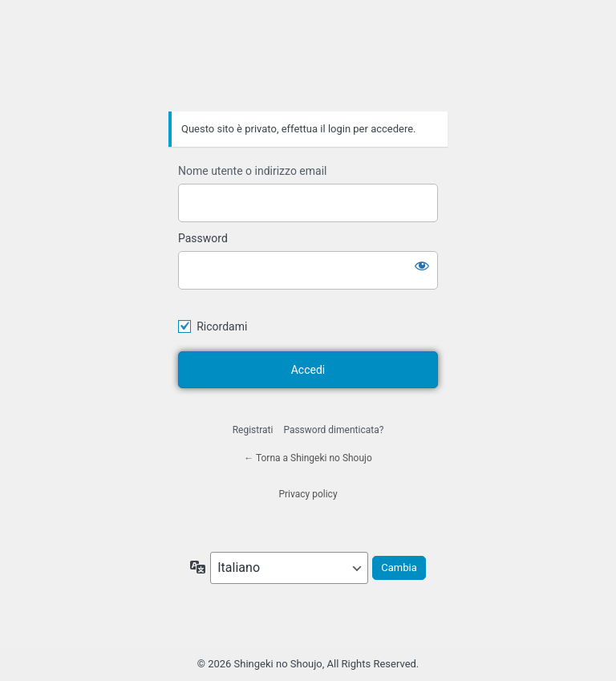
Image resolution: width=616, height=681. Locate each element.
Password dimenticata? (333, 430)
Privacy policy (308, 494)
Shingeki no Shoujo (308, 67)
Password (203, 238)
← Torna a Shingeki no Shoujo (308, 458)
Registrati (253, 430)
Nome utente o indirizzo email (252, 171)
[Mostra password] (422, 266)
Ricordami (222, 326)
